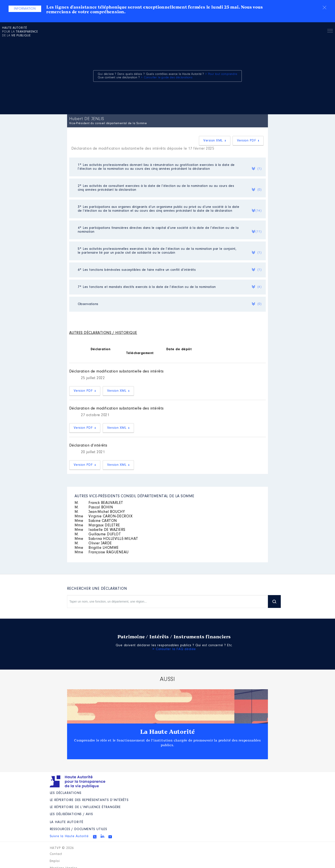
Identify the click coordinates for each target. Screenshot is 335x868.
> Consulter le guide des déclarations (167, 78)
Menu (330, 31)
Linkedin (102, 836)
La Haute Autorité (168, 732)
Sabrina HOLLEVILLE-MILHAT (106, 539)
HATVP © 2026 (62, 848)
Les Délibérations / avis (71, 814)
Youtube (110, 837)
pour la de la (20, 32)
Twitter (95, 837)
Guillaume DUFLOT (98, 534)
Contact (56, 854)
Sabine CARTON (96, 521)
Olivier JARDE (93, 543)
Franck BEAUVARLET (99, 503)
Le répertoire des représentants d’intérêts (89, 800)
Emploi (55, 861)
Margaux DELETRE (97, 526)
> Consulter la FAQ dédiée (174, 649)
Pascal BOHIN (94, 508)
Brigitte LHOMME (97, 548)
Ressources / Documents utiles (78, 829)
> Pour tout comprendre (221, 74)
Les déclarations (66, 793)
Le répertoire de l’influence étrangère (85, 807)
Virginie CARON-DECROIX (104, 517)
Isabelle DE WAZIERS (100, 530)
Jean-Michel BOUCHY (100, 512)
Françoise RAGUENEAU (102, 552)
